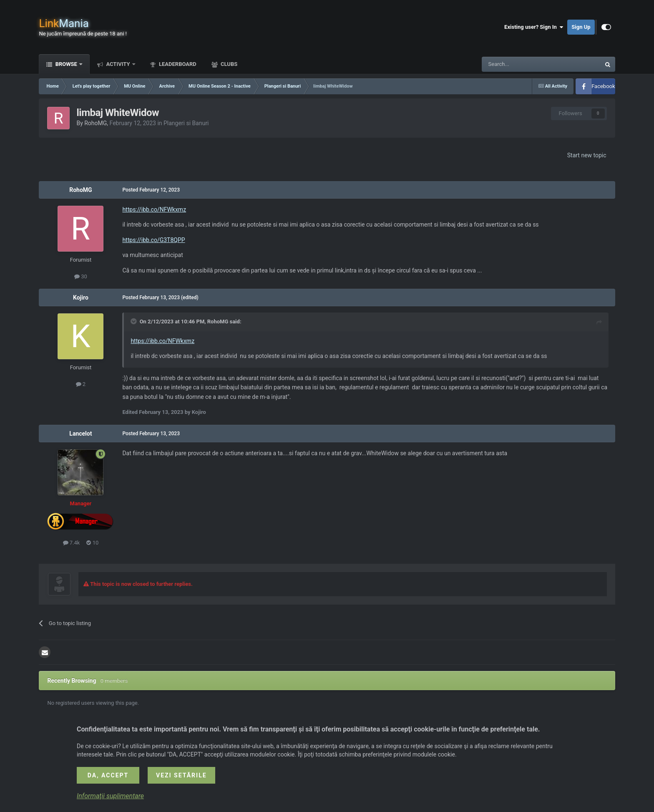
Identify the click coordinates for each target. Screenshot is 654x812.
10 (92, 543)
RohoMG (96, 123)
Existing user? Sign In (534, 27)
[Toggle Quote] (134, 321)
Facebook (603, 86)
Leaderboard (177, 64)
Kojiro (81, 298)
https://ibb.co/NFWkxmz (154, 209)
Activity (118, 64)
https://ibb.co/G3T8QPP (153, 240)
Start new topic (587, 155)
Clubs (228, 64)
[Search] (521, 64)
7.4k (72, 543)
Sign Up (581, 27)
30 (81, 276)
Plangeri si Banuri (186, 123)
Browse (66, 64)
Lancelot (80, 434)
